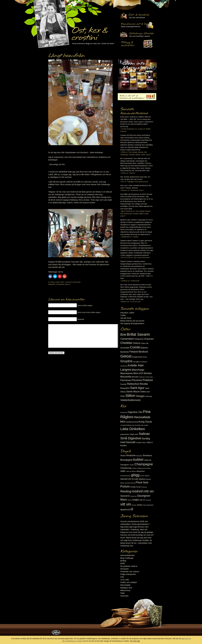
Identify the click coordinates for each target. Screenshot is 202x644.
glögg (135, 475)
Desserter (125, 569)
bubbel (138, 460)
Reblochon (133, 384)
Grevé (145, 357)
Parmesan (126, 380)
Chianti (134, 468)
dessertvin (141, 471)
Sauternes (133, 496)
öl (132, 509)
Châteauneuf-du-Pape (144, 468)
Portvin (125, 487)
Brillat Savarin (138, 334)
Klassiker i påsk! (127, 313)
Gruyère (126, 361)
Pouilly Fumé (135, 487)
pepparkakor (125, 434)
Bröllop (123, 561)
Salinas (144, 434)
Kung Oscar (145, 422)
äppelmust (125, 509)
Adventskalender (128, 555)
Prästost (148, 380)
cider (123, 471)
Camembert (127, 339)
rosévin (138, 491)
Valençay (149, 396)
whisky (140, 505)
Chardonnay (126, 468)
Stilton (130, 396)
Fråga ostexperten (128, 574)
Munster (135, 377)
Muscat (133, 483)
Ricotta (144, 384)
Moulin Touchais (125, 483)
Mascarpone (127, 373)
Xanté (145, 505)
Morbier (148, 373)
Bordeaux (148, 455)
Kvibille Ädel (136, 365)
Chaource (139, 339)
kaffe (136, 479)
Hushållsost (144, 362)
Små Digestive (131, 438)
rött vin (149, 491)
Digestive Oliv (135, 412)
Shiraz (130, 500)
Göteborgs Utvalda (137, 35)
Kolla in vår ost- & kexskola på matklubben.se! (137, 97)
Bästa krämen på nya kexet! (132, 321)
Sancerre (125, 496)
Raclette (123, 384)
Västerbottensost (130, 400)
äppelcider (150, 505)
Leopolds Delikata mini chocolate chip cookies (134, 425)
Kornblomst (124, 366)
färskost (143, 352)
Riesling (126, 491)
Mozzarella (126, 377)
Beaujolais (139, 456)
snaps (136, 500)
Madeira (142, 479)
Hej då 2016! (126, 318)
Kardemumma (132, 422)
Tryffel (123, 315)
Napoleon (142, 377)
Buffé (123, 563)
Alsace (123, 456)
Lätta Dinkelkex (133, 429)
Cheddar (126, 343)
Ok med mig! (135, 641)
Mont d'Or (138, 373)
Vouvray (134, 505)
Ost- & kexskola (137, 16)
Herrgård (136, 362)
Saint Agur (137, 388)
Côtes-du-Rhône (131, 471)
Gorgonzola (137, 357)
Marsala (148, 479)
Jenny (52, 282)
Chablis (132, 465)
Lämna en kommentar (73, 282)
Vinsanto (148, 500)
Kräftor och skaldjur (129, 582)
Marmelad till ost (137, 75)
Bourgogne (126, 460)
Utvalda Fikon (141, 443)
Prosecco (144, 487)
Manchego (138, 370)
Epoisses (125, 352)
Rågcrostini (134, 434)
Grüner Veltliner (145, 476)
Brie (123, 335)
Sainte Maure (133, 392)
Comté (135, 347)
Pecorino (137, 380)
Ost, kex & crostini (90, 32)
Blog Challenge (127, 558)
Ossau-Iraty (149, 377)
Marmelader (125, 585)
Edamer (144, 348)
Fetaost (134, 352)
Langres (126, 370)
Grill (122, 577)
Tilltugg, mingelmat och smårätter (137, 25)
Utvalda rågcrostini (137, 44)
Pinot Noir (142, 482)
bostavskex (124, 412)
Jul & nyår (125, 580)
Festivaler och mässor (130, 571)
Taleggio (140, 396)
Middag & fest (126, 588)
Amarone (131, 455)
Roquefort (125, 388)
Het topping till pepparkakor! (132, 323)
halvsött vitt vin (127, 479)
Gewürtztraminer (125, 476)
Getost (126, 356)
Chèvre (136, 343)
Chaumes (149, 339)
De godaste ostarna (63, 284)
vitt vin (126, 504)
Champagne (144, 464)
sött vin (142, 500)
